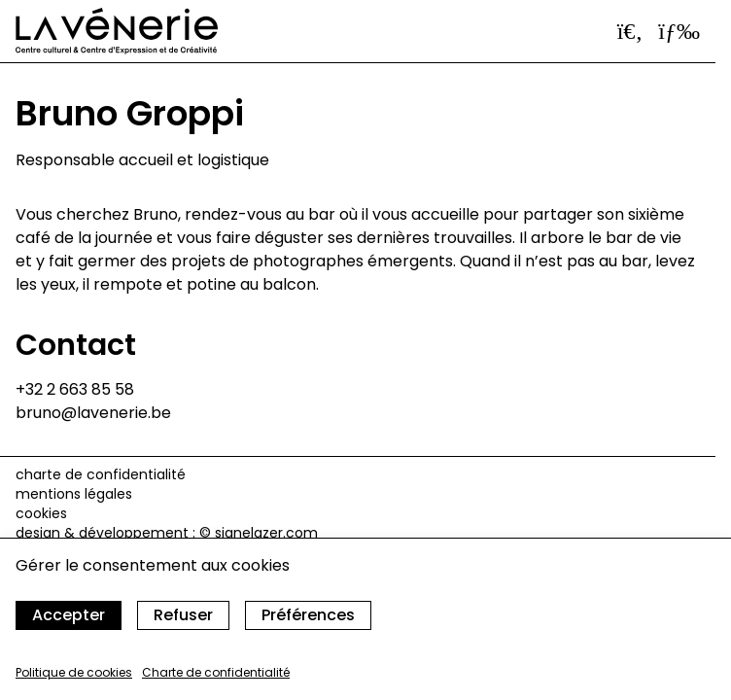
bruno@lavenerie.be (93, 413)
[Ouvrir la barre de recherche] (630, 31)
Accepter (69, 615)
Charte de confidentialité (216, 672)
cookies (41, 513)
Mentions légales (74, 494)
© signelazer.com (259, 533)
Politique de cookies (74, 672)
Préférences (308, 615)
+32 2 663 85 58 (75, 389)
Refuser (183, 615)
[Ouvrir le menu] (679, 31)
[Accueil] (117, 31)
